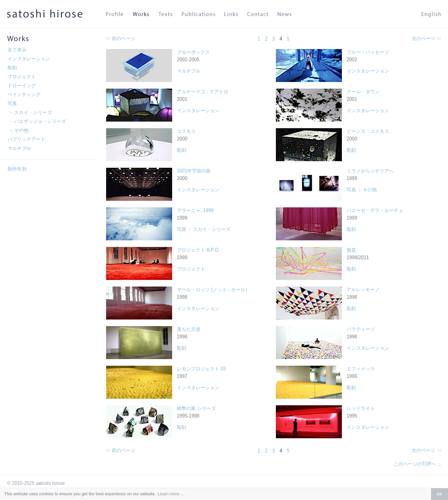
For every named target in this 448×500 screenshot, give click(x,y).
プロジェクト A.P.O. (198, 250)
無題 (351, 250)
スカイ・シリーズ (33, 112)
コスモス (186, 131)
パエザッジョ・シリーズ (40, 121)
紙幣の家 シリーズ (196, 408)
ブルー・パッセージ (368, 52)
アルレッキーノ (363, 290)
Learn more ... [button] (171, 494)
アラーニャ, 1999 (195, 210)
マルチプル (19, 148)
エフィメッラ (361, 369)
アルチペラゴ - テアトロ (203, 92)
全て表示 (17, 50)
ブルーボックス (193, 52)
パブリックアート (26, 139)
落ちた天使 (189, 329)
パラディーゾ (361, 329)
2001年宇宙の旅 (194, 171)
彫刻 (12, 68)
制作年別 (17, 169)
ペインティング (24, 94)
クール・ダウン (363, 92)
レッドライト (361, 408)
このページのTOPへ (415, 464)
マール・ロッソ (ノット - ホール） (213, 290)
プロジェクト (22, 77)
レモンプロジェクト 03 (201, 369)
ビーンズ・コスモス (368, 131)
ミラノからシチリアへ (370, 171)
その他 (21, 130)
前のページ (124, 38)
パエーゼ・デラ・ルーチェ (375, 210)
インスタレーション (29, 59)
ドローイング (22, 86)
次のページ (423, 38)
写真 (12, 103)
